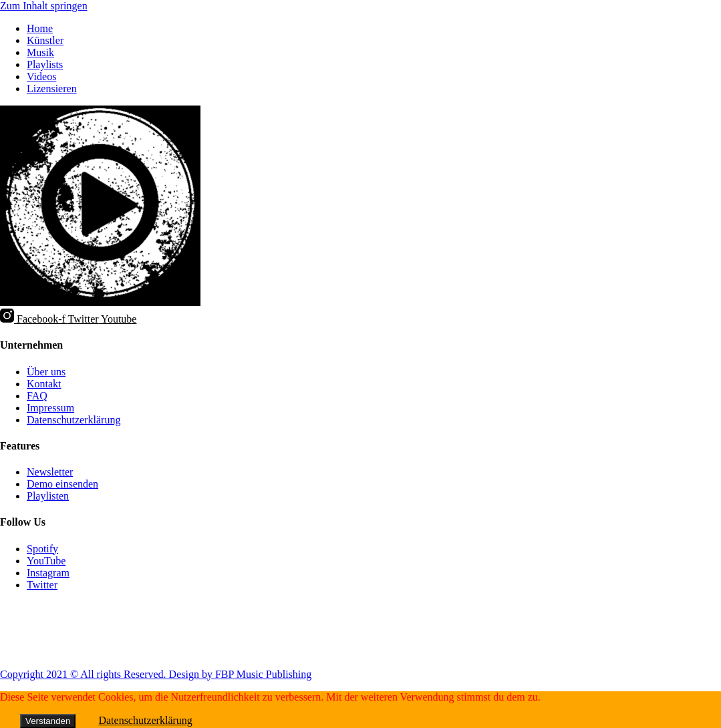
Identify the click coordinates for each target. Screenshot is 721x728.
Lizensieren (52, 88)
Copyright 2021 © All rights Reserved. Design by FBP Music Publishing (156, 674)
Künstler (45, 40)
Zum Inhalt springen (44, 6)
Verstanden (48, 721)
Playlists (45, 64)
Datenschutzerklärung (145, 720)
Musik (40, 52)
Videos (41, 76)
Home (40, 28)
